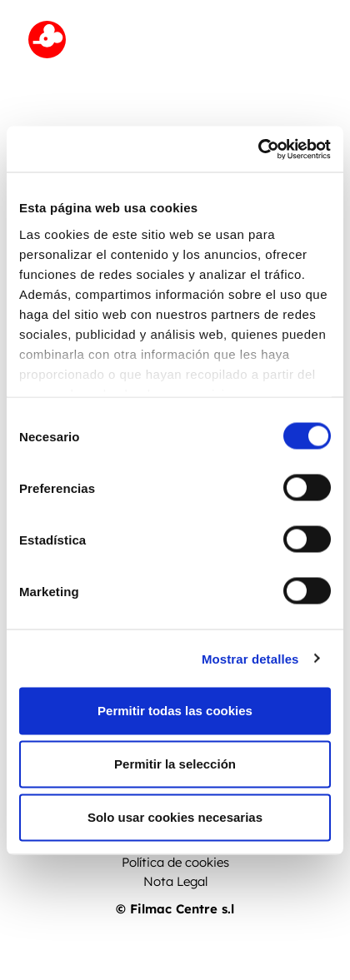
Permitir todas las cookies (175, 711)
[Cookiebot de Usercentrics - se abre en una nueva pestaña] (258, 149)
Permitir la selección (175, 764)
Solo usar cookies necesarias (175, 817)
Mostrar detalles (250, 658)
